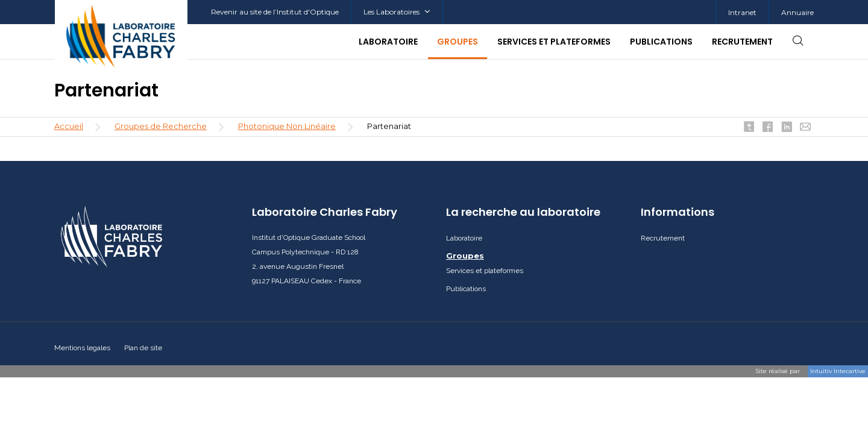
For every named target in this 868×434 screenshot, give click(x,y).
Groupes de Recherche (161, 126)
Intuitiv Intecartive (838, 371)
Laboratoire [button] (388, 42)
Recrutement (742, 42)
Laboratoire (464, 238)
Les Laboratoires (397, 12)
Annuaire (797, 12)
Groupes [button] (458, 42)
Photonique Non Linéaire (287, 126)
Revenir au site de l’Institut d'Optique (275, 12)
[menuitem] (742, 12)
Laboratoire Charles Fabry (325, 212)
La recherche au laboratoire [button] (523, 212)
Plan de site (143, 348)
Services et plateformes (485, 271)
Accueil (69, 126)
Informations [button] (678, 212)
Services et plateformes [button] (554, 42)
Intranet (742, 12)
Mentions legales (82, 348)
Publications (661, 42)
